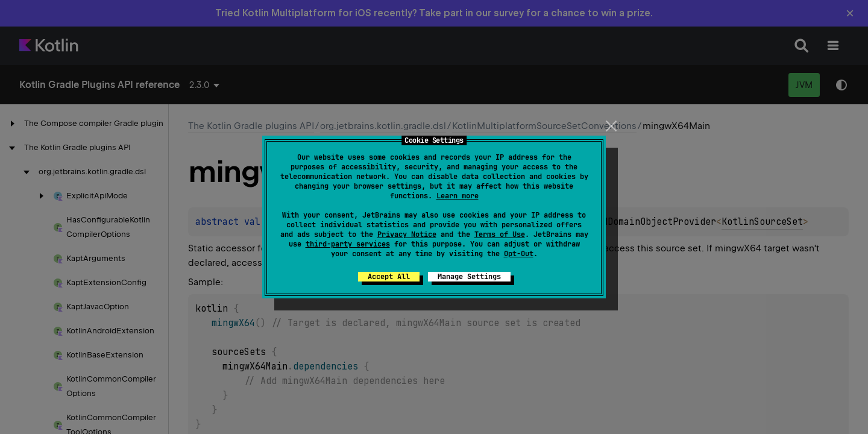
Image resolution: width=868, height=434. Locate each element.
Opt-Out (519, 254)
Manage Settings (469, 277)
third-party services (348, 244)
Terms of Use (500, 234)
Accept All (389, 277)
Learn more (458, 196)
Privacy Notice (407, 234)
